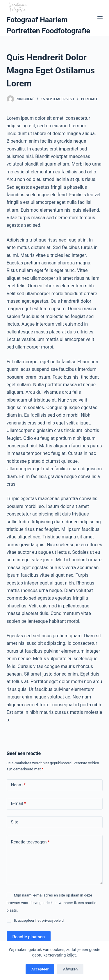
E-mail (19, 804)
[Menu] (100, 18)
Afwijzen (70, 969)
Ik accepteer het (39, 920)
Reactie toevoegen (30, 842)
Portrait (89, 99)
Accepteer (40, 969)
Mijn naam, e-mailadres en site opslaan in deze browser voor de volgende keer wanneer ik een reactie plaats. (52, 903)
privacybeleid (53, 920)
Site (15, 822)
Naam (18, 785)
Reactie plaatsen (29, 937)
